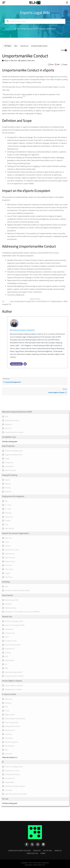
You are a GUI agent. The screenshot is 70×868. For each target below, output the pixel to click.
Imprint (43, 853)
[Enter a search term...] (35, 21)
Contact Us (58, 851)
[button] (64, 50)
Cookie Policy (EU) (32, 853)
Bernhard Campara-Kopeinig (22, 330)
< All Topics (7, 46)
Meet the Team (48, 851)
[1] (3, 301)
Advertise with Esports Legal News (20, 851)
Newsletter (37, 851)
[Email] (25, 364)
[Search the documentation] (8, 21)
